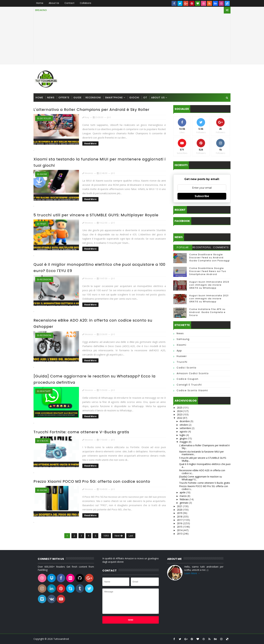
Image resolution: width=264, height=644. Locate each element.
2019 (180, 513)
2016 (180, 523)
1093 (106, 536)
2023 (180, 414)
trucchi (182, 362)
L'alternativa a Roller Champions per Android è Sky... (204, 447)
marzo (184, 496)
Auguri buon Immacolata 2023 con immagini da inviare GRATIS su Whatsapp (209, 285)
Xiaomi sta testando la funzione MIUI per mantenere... (201, 453)
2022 (180, 418)
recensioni (46, 279)
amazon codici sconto (193, 373)
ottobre (184, 425)
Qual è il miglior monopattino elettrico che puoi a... (205, 465)
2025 (180, 408)
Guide (77, 98)
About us (54, 3)
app (179, 351)
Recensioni (93, 98)
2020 (180, 510)
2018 (180, 517)
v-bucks (44, 441)
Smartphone (114, 98)
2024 (180, 411)
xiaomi (43, 174)
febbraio (185, 499)
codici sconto (187, 368)
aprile (183, 492)
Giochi (134, 98)
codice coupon (188, 379)
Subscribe (202, 196)
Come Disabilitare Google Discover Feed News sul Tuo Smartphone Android (208, 271)
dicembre (185, 421)
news (180, 333)
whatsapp (45, 391)
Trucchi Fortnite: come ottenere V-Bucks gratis (81, 432)
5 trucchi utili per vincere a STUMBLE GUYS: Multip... (203, 459)
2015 (180, 527)
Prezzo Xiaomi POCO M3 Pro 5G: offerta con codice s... (204, 488)
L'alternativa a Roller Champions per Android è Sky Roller (92, 110)
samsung (183, 339)
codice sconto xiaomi (192, 390)
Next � (119, 536)
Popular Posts (183, 248)
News (51, 98)
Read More (90, 143)
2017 (180, 520)
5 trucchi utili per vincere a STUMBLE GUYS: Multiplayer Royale (96, 215)
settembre (186, 428)
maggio (184, 442)
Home (40, 3)
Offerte (64, 98)
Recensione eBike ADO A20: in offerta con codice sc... (202, 472)
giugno (184, 438)
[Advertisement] (132, 39)
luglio (183, 435)
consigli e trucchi (189, 385)
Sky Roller (45, 118)
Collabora (85, 3)
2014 (180, 530)
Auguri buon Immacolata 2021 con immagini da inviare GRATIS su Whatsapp (209, 299)
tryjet (43, 224)
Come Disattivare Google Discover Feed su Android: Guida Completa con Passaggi (210, 258)
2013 (180, 534)
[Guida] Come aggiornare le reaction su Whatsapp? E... (201, 478)
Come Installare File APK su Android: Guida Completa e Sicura (207, 312)
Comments (221, 247)
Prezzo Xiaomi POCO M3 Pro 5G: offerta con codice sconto (92, 481)
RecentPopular (202, 248)
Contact (69, 3)
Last (131, 536)
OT (145, 98)
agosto (184, 431)
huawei (182, 356)
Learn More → (192, 573)
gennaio (184, 503)
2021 (180, 506)
